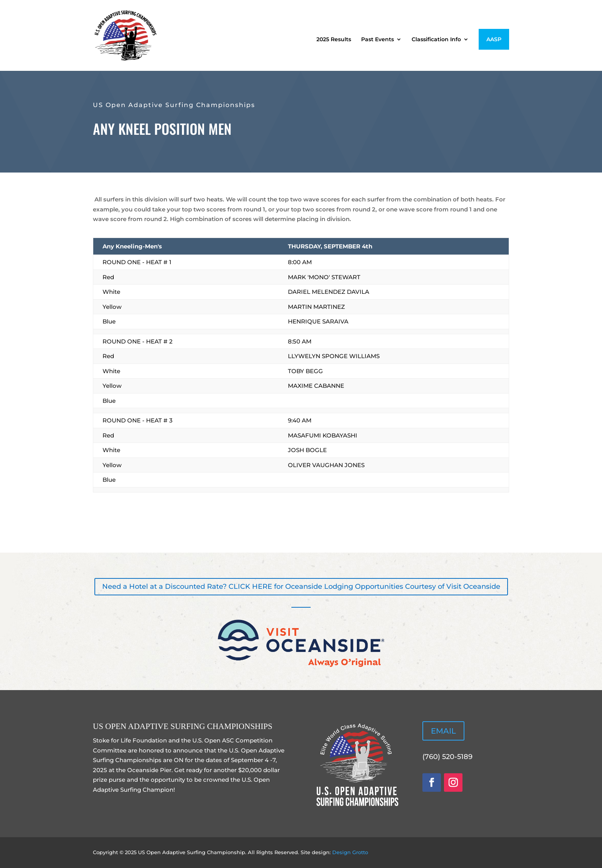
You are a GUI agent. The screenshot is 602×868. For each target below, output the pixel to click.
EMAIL (443, 731)
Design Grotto (350, 852)
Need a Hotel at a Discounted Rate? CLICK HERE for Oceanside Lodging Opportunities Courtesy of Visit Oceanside (301, 586)
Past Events (378, 40)
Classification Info (436, 40)
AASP (494, 39)
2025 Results (334, 40)
